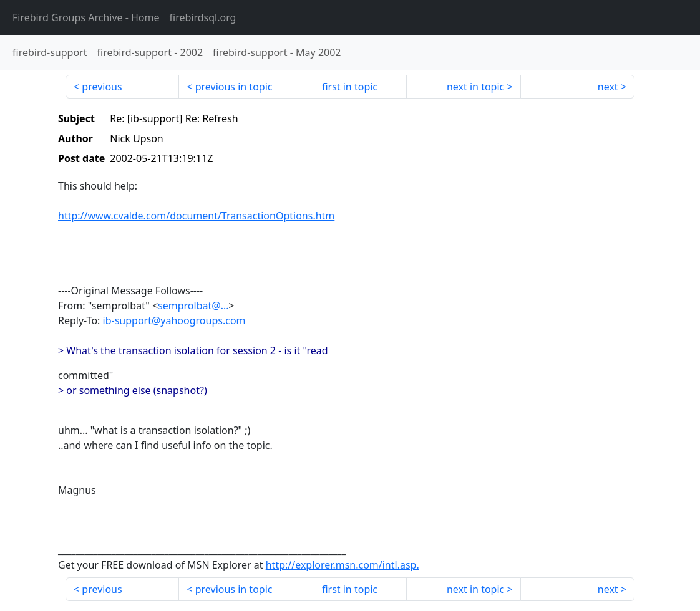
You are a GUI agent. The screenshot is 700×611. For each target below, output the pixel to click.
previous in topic (234, 87)
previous (102, 87)
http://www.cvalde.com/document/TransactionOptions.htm (196, 216)
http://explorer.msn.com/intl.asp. (343, 565)
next (608, 87)
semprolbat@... (193, 305)
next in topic (475, 87)
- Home (86, 17)
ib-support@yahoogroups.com (174, 320)
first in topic (350, 87)
